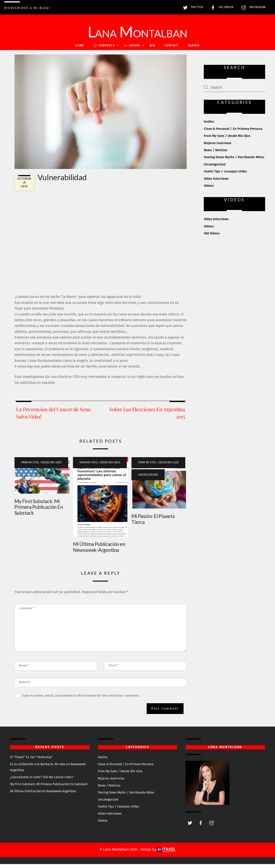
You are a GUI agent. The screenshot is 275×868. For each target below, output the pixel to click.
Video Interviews (216, 182)
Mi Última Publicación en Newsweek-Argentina (99, 551)
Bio (152, 49)
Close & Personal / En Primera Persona (233, 132)
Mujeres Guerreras (218, 147)
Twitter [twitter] (192, 7)
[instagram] (211, 826)
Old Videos (212, 237)
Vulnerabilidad (62, 181)
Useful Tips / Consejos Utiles (225, 175)
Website (25, 686)
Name (24, 669)
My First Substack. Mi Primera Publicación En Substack (39, 511)
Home (80, 49)
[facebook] (201, 826)
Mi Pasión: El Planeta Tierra (153, 523)
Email (114, 669)
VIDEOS (132, 49)
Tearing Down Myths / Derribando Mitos (234, 161)
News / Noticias (216, 154)
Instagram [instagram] (252, 7)
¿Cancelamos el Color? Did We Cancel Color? (42, 781)
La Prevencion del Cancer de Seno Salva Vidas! (53, 417)
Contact (171, 49)
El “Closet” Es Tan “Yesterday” (31, 761)
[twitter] (190, 826)
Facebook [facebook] (221, 7)
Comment (27, 612)
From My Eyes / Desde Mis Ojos (41, 466)
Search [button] (194, 49)
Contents (104, 49)
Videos (209, 190)
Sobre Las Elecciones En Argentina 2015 (147, 417)
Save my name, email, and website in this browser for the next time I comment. (81, 699)
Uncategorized (148, 478)
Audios (209, 125)
